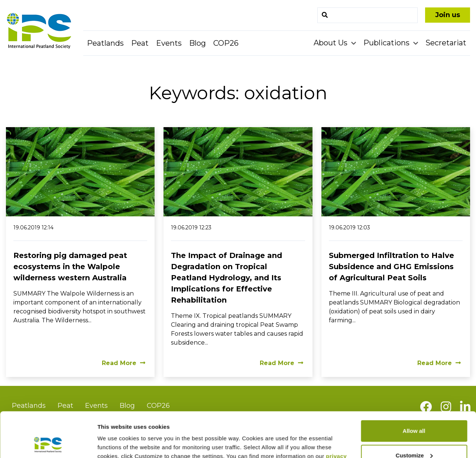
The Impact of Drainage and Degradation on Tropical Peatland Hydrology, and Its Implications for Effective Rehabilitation (226, 278)
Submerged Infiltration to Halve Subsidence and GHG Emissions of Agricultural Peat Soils (391, 267)
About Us (331, 43)
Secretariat (446, 43)
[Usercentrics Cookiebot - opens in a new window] (48, 444)
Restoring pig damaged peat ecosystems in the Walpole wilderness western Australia (70, 267)
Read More (124, 363)
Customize (414, 413)
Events (169, 43)
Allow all (414, 389)
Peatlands (105, 43)
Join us (448, 15)
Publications (387, 43)
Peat (140, 43)
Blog (197, 43)
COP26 (226, 43)
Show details (115, 443)
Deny (414, 437)
